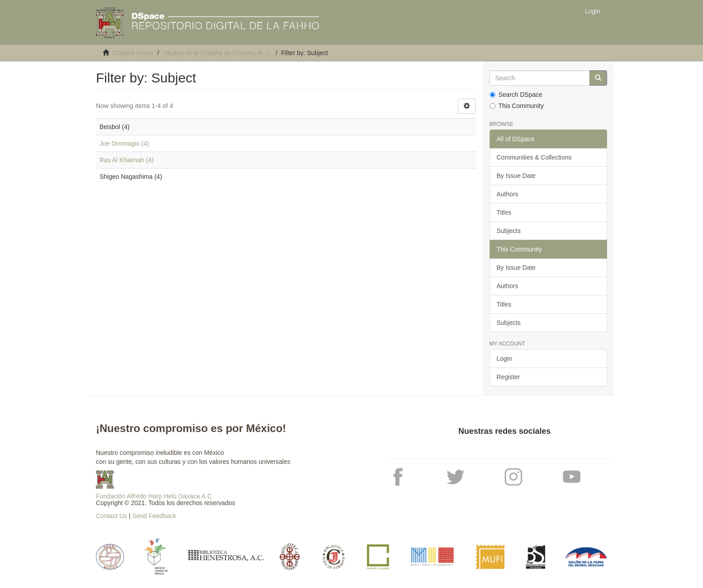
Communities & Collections (534, 157)
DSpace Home (133, 53)
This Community (517, 106)
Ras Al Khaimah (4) (127, 160)
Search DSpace (516, 95)
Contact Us (111, 516)
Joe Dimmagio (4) (124, 143)
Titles (504, 212)
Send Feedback (154, 516)
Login (504, 359)
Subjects (509, 231)
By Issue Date (516, 176)
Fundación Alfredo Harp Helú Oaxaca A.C (154, 496)
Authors (508, 194)
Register (508, 377)
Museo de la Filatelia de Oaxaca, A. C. (218, 53)
